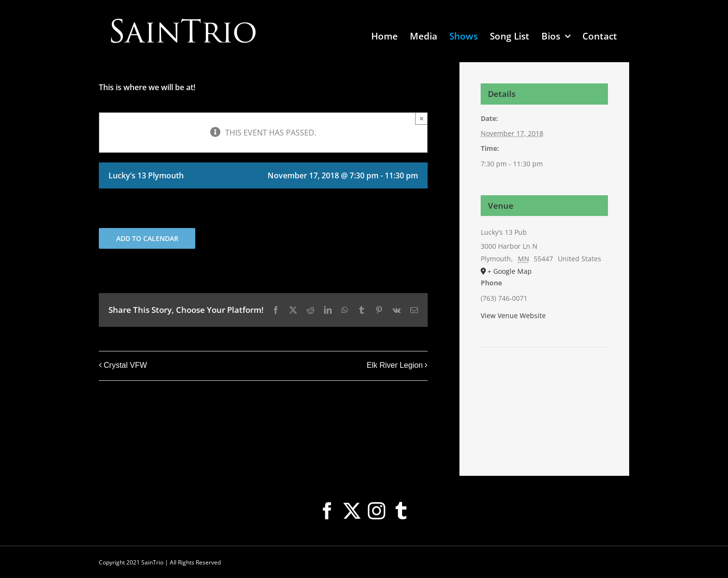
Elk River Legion (395, 365)
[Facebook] (327, 511)
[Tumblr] (401, 511)
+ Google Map (510, 271)
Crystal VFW (125, 365)
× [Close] (422, 118)
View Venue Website (513, 316)
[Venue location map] (544, 377)
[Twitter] (352, 511)
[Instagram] (377, 511)
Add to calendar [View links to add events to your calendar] (147, 238)
